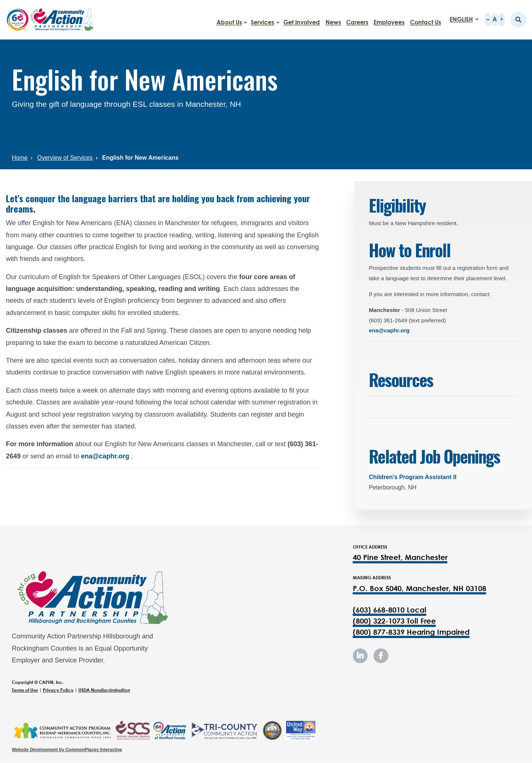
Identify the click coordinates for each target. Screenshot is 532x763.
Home (20, 158)
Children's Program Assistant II (412, 477)
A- (488, 20)
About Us (229, 19)
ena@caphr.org (105, 456)
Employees (389, 19)
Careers (357, 19)
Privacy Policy (58, 690)
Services (262, 19)
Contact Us (426, 19)
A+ (502, 20)
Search (518, 20)
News (333, 19)
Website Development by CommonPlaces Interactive (67, 750)
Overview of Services (65, 158)
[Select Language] (462, 19)
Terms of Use (25, 690)
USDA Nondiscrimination (104, 690)
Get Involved (302, 19)
